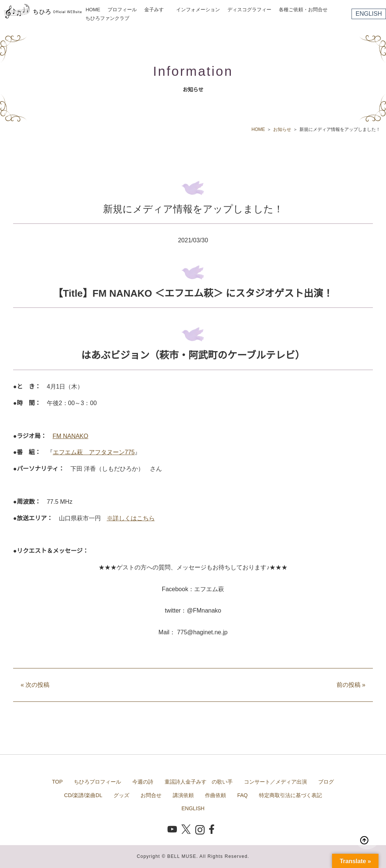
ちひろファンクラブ (107, 18)
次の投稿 (35, 685)
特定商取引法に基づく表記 (290, 795)
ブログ (326, 782)
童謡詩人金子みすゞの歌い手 (199, 782)
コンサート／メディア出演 (275, 782)
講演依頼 (183, 795)
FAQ (242, 795)
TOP (58, 782)
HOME (93, 10)
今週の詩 (143, 782)
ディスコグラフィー (249, 10)
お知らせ (282, 129)
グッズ (121, 795)
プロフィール (122, 10)
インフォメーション (198, 10)
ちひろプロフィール (97, 782)
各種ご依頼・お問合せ (303, 10)
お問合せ (151, 795)
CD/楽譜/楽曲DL (83, 795)
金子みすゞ (156, 10)
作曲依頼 (215, 795)
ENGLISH (369, 14)
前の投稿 (351, 685)
